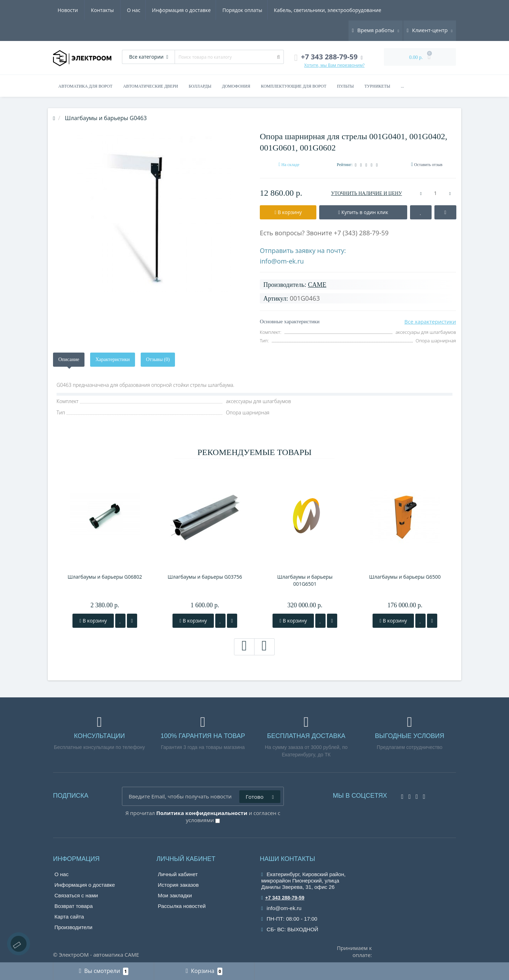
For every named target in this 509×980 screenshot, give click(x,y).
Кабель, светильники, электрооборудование (262, 10)
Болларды (200, 86)
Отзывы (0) (158, 359)
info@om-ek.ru (282, 261)
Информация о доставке (113, 10)
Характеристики (113, 359)
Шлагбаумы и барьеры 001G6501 (305, 580)
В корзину (93, 621)
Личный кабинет (178, 874)
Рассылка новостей (182, 906)
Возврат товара (74, 906)
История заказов (179, 885)
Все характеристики (430, 321)
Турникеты (377, 86)
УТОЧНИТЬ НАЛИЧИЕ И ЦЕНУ (366, 193)
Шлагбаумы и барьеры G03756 (205, 577)
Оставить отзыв (428, 165)
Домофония (236, 86)
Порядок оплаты (176, 10)
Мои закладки (175, 895)
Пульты (345, 86)
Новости (339, 10)
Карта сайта (69, 917)
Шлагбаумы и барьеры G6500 (405, 577)
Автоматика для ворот (85, 86)
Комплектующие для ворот (294, 86)
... (402, 86)
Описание (69, 359)
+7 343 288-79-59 (283, 898)
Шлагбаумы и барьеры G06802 (105, 577)
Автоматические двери (151, 86)
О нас (64, 10)
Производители (73, 927)
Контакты (374, 10)
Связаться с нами (76, 895)
